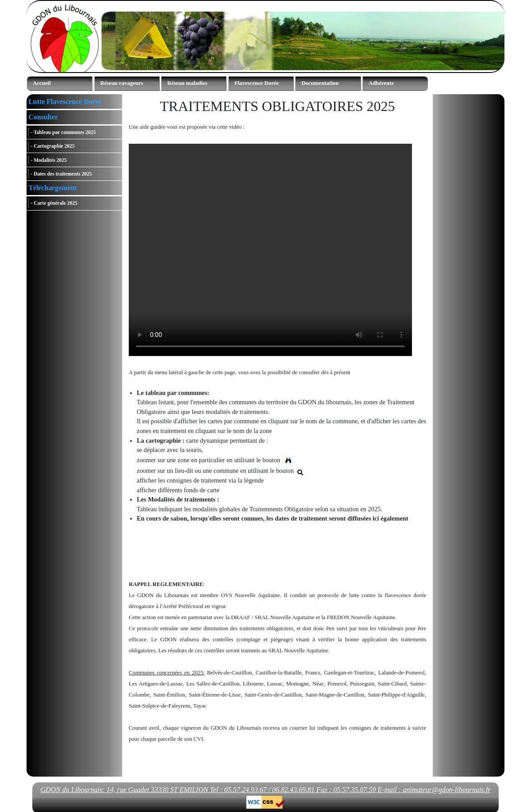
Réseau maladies (187, 83)
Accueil (42, 83)
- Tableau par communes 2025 (63, 132)
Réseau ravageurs (122, 83)
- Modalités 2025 (48, 160)
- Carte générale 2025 (54, 203)
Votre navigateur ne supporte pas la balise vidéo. (270, 250)
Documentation (320, 83)
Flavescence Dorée (257, 83)
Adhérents (381, 83)
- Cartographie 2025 (52, 146)
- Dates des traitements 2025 (61, 174)
